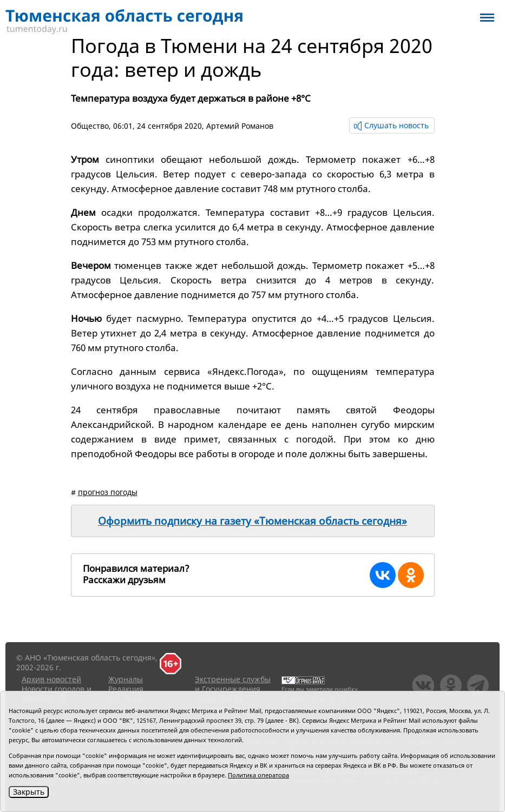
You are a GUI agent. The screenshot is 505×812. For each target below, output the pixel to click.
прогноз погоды (108, 492)
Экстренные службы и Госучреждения (233, 684)
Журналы (126, 679)
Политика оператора (258, 775)
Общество (90, 126)
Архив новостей (51, 679)
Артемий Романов (240, 126)
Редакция (126, 689)
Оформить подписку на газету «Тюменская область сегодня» (252, 521)
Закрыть (29, 792)
